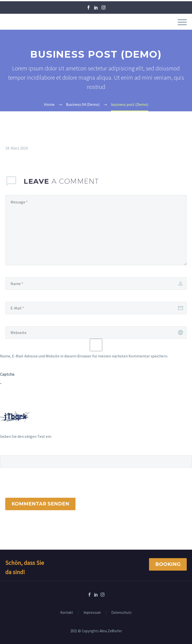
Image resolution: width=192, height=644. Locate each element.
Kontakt (67, 613)
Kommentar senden (40, 504)
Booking (168, 564)
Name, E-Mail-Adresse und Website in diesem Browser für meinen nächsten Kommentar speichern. (84, 356)
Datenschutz (121, 613)
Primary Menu (182, 22)
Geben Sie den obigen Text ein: (26, 436)
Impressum (92, 613)
